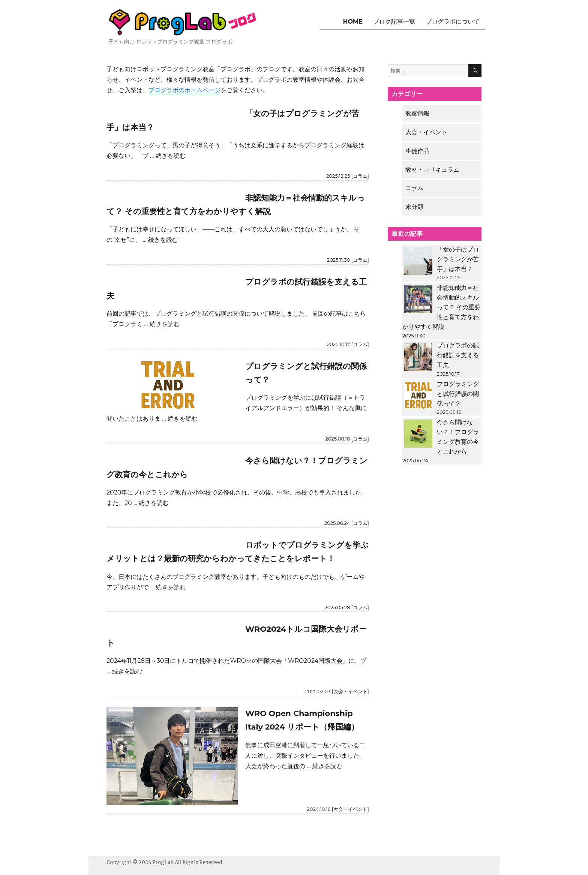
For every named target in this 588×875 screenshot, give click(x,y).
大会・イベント (350, 691)
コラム (360, 176)
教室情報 (417, 113)
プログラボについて (453, 22)
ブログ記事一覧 (394, 22)
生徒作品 (417, 151)
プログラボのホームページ (184, 90)
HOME (353, 22)
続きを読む (171, 156)
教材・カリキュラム (432, 170)
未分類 (414, 207)
